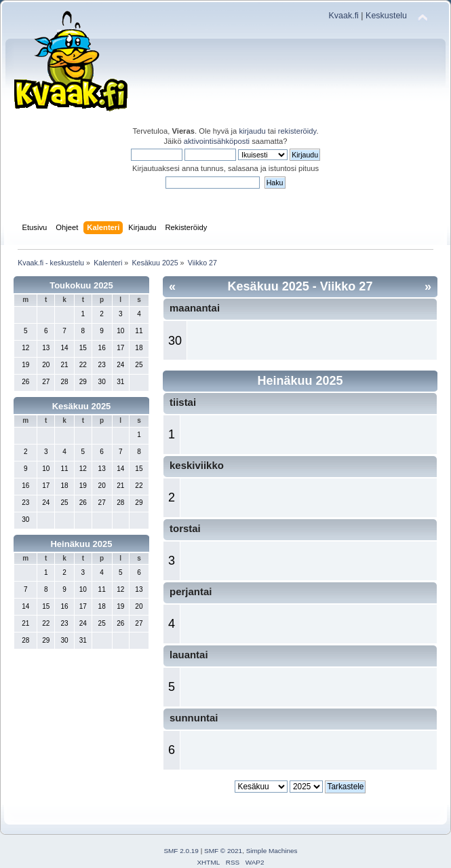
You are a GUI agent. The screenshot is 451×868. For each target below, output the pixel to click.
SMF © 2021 (223, 851)
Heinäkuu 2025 (81, 544)
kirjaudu (252, 131)
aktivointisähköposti (217, 141)
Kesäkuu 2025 (82, 406)
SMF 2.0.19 (181, 851)
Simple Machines (272, 851)
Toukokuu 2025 (81, 285)
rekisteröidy (297, 131)
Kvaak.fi (344, 16)
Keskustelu (386, 16)
